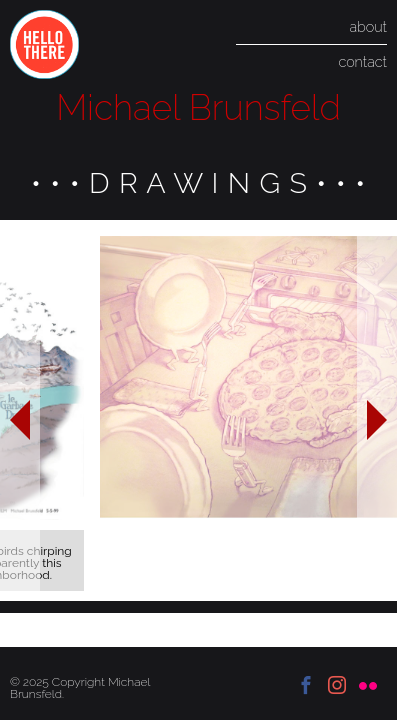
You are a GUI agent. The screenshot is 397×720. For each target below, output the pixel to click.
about (368, 26)
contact (362, 61)
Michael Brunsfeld (198, 107)
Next (377, 410)
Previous (20, 410)
